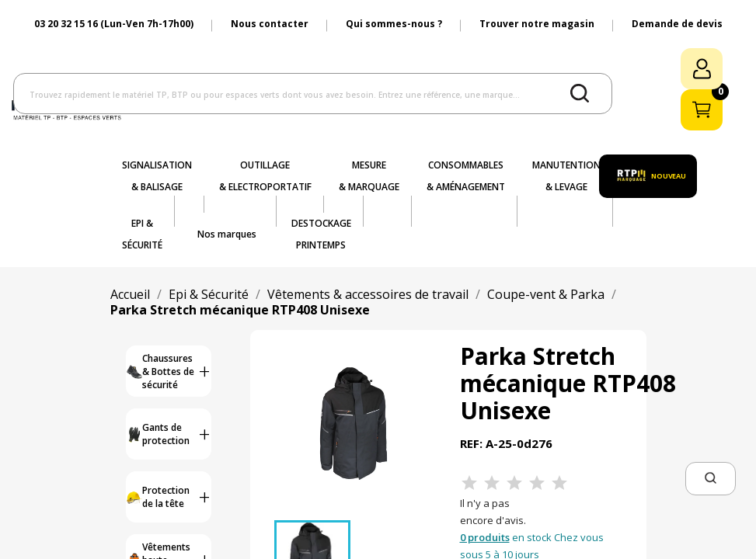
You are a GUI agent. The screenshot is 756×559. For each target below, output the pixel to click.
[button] (711, 479)
